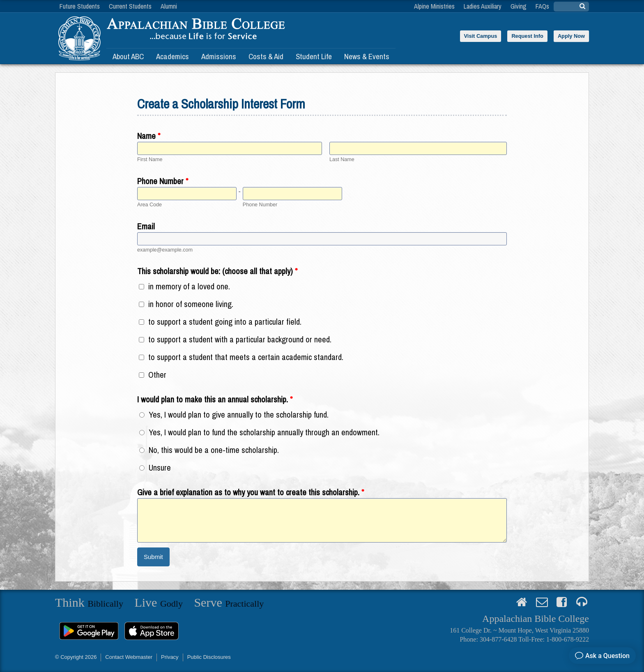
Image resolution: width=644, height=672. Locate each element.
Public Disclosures (209, 657)
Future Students (80, 6)
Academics (172, 56)
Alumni (169, 6)
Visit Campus (481, 36)
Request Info (527, 36)
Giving (519, 6)
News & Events (367, 56)
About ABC (128, 56)
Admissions (219, 56)
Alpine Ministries (434, 6)
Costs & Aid (266, 56)
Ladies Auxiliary (483, 6)
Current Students (130, 6)
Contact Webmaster (129, 657)
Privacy (170, 657)
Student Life (314, 56)
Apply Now (571, 36)
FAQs (542, 6)
